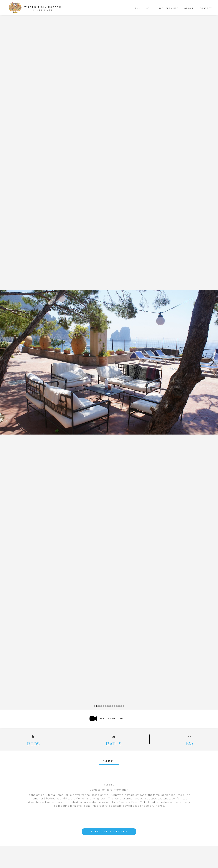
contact (206, 8)
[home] (36, 8)
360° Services (168, 8)
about (189, 8)
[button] (6, 362)
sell (149, 8)
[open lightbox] (107, 719)
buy (138, 8)
